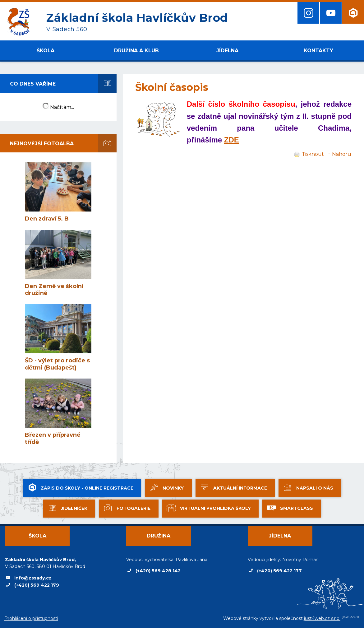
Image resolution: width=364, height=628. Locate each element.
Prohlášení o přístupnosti (31, 618)
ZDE (232, 140)
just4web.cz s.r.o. (322, 618)
